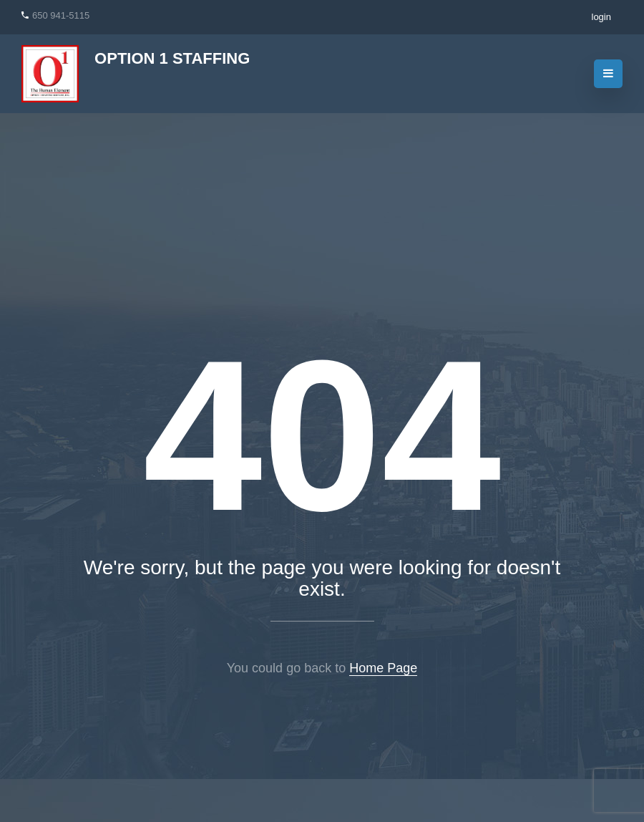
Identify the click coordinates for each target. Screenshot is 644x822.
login (601, 17)
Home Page (383, 668)
